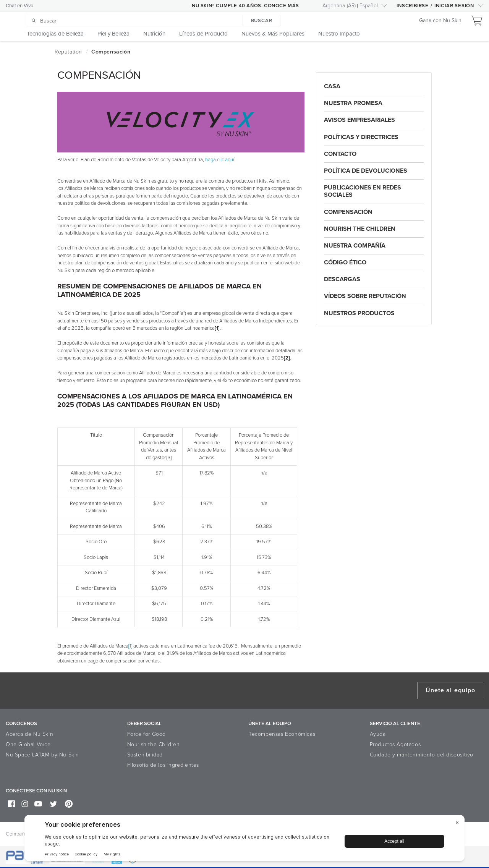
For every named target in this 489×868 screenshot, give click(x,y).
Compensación (348, 212)
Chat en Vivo (19, 6)
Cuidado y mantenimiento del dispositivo (422, 755)
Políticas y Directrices (361, 137)
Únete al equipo (450, 690)
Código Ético (345, 262)
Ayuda (378, 734)
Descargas (342, 279)
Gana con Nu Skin (440, 21)
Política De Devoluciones (366, 171)
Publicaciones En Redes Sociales (363, 191)
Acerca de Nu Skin (29, 734)
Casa (332, 86)
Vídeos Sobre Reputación (365, 296)
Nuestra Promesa (353, 103)
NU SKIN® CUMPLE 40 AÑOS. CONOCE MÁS (245, 6)
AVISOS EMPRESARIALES (359, 120)
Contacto (340, 154)
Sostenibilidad (145, 755)
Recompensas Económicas (282, 734)
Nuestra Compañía (355, 246)
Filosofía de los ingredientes (163, 765)
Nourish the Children (360, 229)
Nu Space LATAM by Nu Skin (42, 755)
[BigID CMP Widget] (244, 840)
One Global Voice (28, 744)
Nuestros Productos (359, 313)
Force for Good (147, 734)
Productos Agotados (395, 744)
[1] (130, 646)
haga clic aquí (220, 160)
